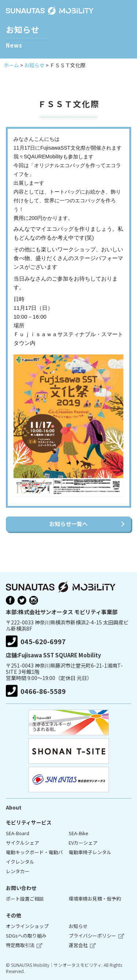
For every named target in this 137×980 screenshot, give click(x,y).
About (14, 807)
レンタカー (18, 871)
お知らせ (78, 926)
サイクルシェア (22, 843)
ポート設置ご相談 (25, 899)
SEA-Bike (79, 833)
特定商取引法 (20, 945)
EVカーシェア (83, 843)
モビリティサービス (29, 822)
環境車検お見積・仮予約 (95, 899)
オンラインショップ (27, 926)
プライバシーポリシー (92, 936)
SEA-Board (18, 833)
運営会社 (78, 945)
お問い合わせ (21, 888)
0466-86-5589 (36, 691)
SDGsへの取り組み (26, 936)
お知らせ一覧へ (68, 524)
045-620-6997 (36, 641)
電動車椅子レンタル (90, 852)
